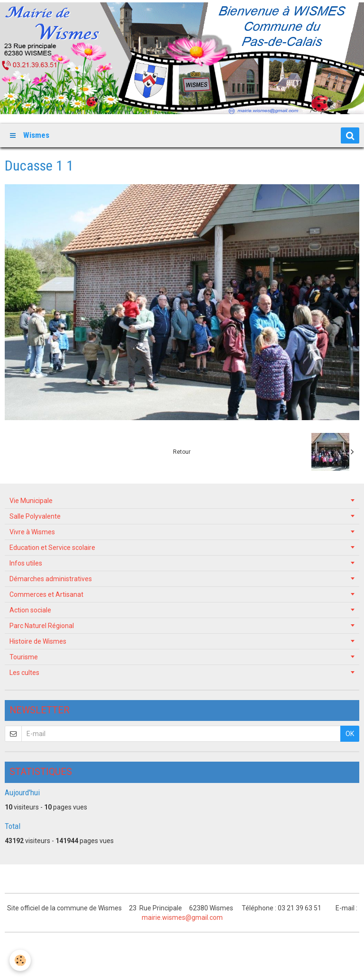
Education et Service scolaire (52, 548)
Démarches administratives (51, 579)
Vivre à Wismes (32, 532)
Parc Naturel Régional (42, 626)
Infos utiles (26, 563)
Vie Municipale (31, 501)
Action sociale (30, 610)
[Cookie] (20, 960)
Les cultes (24, 673)
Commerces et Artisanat (46, 594)
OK (350, 734)
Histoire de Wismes (38, 641)
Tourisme (24, 657)
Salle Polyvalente (35, 516)
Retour (182, 452)
